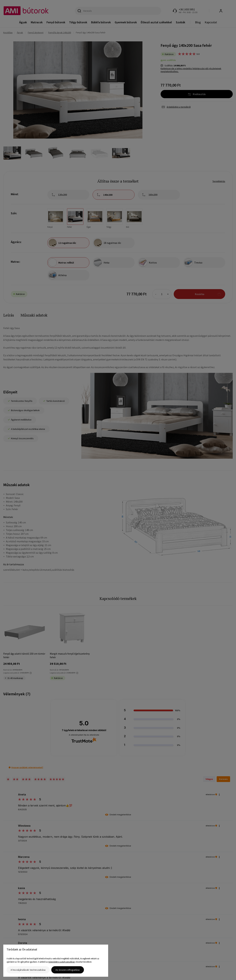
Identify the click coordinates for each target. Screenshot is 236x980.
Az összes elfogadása (68, 970)
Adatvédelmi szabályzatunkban (62, 962)
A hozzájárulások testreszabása (28, 970)
